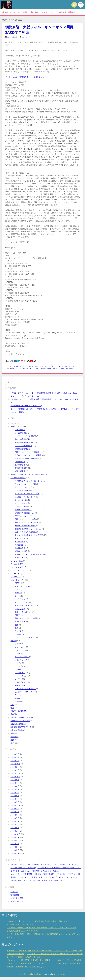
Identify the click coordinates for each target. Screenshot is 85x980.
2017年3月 (15, 831)
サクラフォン (20, 599)
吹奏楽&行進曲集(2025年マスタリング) (26, 406)
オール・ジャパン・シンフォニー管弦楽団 (27, 474)
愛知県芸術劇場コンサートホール (28, 529)
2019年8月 (15, 809)
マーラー (18, 679)
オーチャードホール (23, 487)
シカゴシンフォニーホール (25, 497)
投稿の (15, 895)
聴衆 (12, 740)
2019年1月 (15, 821)
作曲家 (49, 368)
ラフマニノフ (16, 577)
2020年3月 (15, 802)
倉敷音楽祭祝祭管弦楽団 (24, 442)
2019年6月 (15, 815)
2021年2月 (15, 793)
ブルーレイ (15, 574)
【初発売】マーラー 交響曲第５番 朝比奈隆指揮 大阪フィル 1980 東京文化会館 (42, 928)
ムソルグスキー (21, 682)
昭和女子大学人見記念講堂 (25, 532)
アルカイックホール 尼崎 (25, 484)
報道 (12, 708)
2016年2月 (15, 850)
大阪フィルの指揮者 (18, 711)
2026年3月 (15, 754)
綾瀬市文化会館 (21, 551)
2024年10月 (15, 764)
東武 (16, 625)
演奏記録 (14, 737)
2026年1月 (15, 757)
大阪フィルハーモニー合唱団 (26, 618)
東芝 (16, 628)
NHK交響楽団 (20, 430)
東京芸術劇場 (20, 542)
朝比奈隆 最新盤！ (67, 12)
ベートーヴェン (13, 368)
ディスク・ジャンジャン (24, 606)
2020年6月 (15, 796)
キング (17, 596)
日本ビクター (20, 622)
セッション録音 (17, 561)
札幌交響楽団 (20, 462)
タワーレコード (21, 602)
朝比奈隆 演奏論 (18, 724)
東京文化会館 (20, 538)
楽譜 (12, 733)
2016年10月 (15, 834)
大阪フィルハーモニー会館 (25, 519)
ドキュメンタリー (18, 567)
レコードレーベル (40, 368)
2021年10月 (15, 777)
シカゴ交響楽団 (21, 433)
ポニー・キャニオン (26, 368)
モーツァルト (20, 685)
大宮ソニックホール (23, 516)
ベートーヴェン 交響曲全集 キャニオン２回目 (25, 77)
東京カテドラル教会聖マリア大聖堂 (29, 535)
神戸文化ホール (21, 545)
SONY (17, 590)
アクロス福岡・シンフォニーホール (29, 481)
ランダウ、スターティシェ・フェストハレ (31, 506)
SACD (21, 366)
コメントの (17, 898)
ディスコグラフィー (18, 564)
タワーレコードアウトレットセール (25, 396)
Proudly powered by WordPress (31, 974)
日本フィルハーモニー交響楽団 (27, 458)
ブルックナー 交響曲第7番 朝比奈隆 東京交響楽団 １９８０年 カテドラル (43, 874)
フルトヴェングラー (23, 666)
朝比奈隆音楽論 (17, 730)
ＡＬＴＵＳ (19, 631)
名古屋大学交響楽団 (23, 449)
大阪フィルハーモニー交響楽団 (63, 368)
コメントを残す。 (27, 37)
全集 (12, 705)
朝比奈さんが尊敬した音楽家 (22, 717)
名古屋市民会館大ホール (24, 513)
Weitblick (18, 593)
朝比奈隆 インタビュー (20, 721)
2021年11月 (15, 773)
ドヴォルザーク (21, 660)
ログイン (14, 892)
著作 (12, 743)
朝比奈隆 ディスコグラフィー (43, 12)
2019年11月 (15, 805)
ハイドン (18, 663)
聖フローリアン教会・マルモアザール (30, 554)
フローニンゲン (21, 503)
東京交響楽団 (20, 465)
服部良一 (18, 698)
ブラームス (19, 669)
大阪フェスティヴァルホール (26, 522)
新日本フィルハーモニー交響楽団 (28, 455)
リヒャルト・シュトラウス (25, 689)
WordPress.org (17, 901)
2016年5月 (15, 847)
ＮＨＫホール (20, 558)
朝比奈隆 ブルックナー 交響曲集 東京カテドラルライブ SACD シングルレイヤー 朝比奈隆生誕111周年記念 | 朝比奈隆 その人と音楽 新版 (46, 877)
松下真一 (18, 701)
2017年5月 (15, 828)
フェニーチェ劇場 (22, 500)
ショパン (18, 653)
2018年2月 (15, 824)
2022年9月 (15, 770)
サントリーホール (22, 490)
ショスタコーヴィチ (23, 650)
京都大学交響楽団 (22, 439)
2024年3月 (15, 767)
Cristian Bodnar (59, 974)
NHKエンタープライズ (24, 586)
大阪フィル (19, 615)
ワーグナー (19, 695)
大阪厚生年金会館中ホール (25, 526)
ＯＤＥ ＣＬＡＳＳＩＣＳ (25, 637)
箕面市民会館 (20, 548)
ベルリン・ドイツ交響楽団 (25, 436)
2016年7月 (15, 844)
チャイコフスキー (22, 657)
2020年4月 (15, 799)
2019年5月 (15, 818)
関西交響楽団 (20, 471)
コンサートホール (40, 366)
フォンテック (20, 609)
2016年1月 (15, 853)
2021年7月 (15, 783)
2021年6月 (15, 786)
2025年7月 (15, 761)
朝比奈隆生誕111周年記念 (21, 727)
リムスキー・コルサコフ (24, 692)
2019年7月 (15, 812)
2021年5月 (15, 789)
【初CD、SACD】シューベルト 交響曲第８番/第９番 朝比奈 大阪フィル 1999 (45, 393)
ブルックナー (20, 673)
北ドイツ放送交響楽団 (23, 446)
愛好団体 (14, 714)
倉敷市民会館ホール (23, 510)
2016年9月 (15, 837)
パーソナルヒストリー (19, 570)
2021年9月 (15, 780)
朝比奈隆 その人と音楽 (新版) (14, 12)
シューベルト (20, 647)
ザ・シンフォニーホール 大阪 (57, 366)
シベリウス (19, 644)
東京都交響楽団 (21, 468)
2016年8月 (15, 840)
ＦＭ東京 (18, 634)
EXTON (15, 366)
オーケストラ (29, 366)
